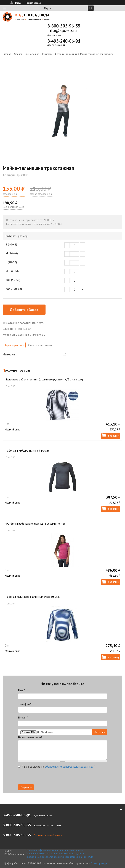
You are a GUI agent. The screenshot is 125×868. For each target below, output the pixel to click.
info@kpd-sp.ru (62, 30)
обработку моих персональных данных (69, 767)
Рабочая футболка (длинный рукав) (27, 450)
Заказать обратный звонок (48, 835)
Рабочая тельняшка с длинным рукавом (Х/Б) (33, 597)
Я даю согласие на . (56, 767)
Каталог (18, 54)
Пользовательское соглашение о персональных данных (55, 854)
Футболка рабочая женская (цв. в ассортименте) (35, 524)
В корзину (113, 436)
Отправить (26, 787)
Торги (47, 8)
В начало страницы (119, 809)
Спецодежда (32, 54)
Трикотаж (47, 54)
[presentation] (45, 777)
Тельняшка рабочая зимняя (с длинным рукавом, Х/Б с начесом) (44, 379)
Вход (18, 3)
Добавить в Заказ (24, 310)
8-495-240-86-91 (64, 41)
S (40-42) (11, 244)
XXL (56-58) (13, 280)
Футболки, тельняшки (66, 54)
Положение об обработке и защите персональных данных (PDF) (59, 857)
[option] (62, 111)
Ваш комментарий (30, 737)
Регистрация (33, 3)
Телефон (25, 704)
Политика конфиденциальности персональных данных (54, 850)
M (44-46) (12, 253)
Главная (7, 54)
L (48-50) (11, 262)
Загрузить (100, 732)
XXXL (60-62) (14, 289)
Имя (22, 690)
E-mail (23, 717)
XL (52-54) (12, 271)
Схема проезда (99, 863)
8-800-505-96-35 (64, 26)
